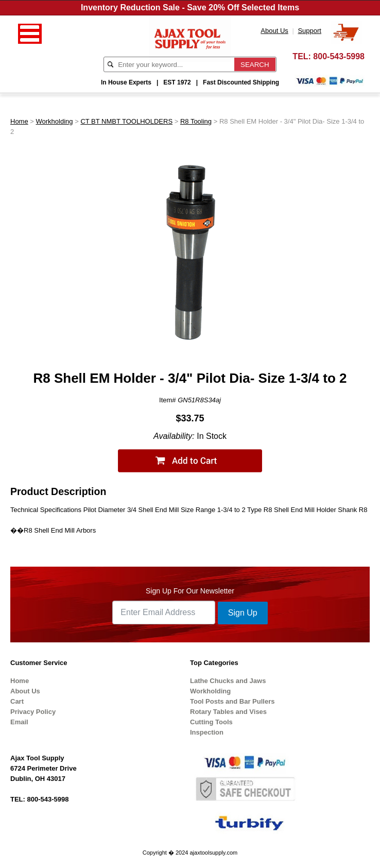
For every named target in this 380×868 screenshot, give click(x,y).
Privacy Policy (33, 712)
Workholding (55, 121)
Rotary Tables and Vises (228, 712)
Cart (17, 701)
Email (19, 722)
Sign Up (243, 613)
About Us (25, 691)
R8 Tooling (196, 121)
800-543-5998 (339, 56)
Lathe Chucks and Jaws (228, 681)
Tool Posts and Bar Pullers (232, 701)
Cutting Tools (211, 722)
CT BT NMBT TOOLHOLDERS (126, 121)
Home (19, 121)
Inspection (207, 732)
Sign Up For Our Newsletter (190, 591)
